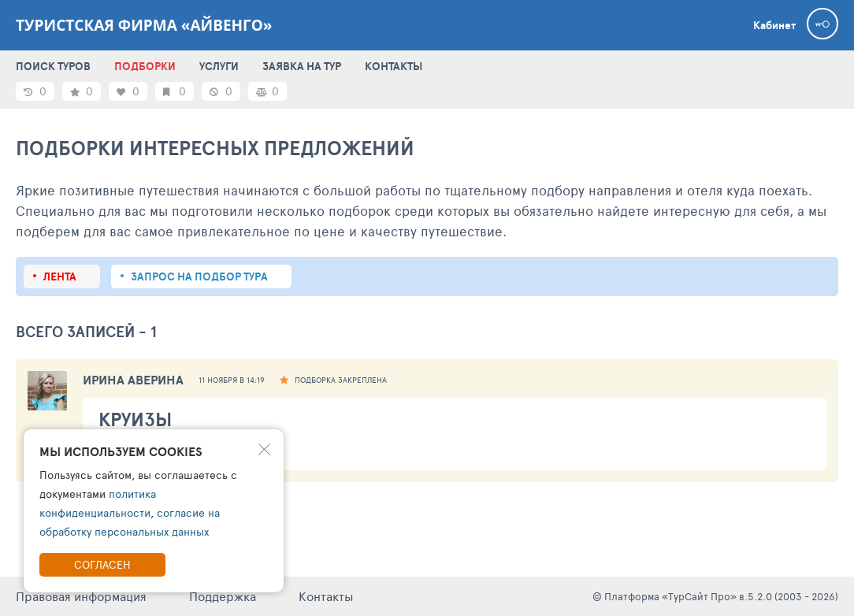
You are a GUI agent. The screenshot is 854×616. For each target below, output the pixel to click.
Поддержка (223, 596)
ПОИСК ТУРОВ (53, 66)
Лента (60, 276)
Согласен (102, 564)
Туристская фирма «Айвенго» (144, 25)
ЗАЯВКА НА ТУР (302, 66)
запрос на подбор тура (199, 276)
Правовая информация (81, 596)
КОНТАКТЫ (394, 66)
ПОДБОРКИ (145, 66)
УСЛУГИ (219, 66)
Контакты (326, 596)
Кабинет (774, 25)
